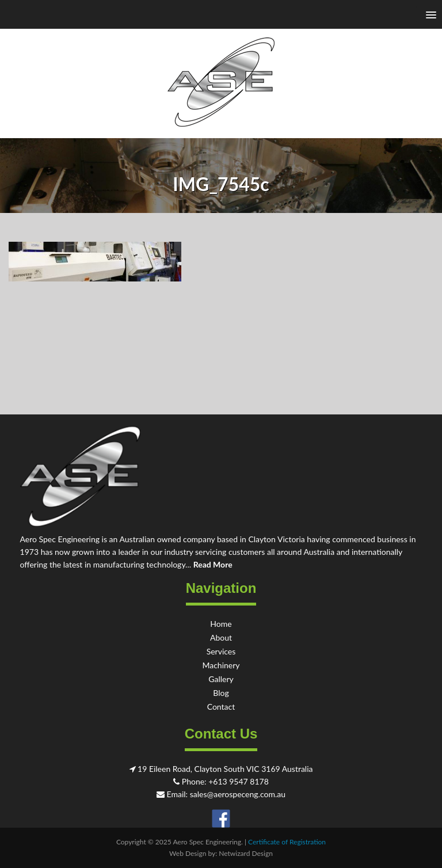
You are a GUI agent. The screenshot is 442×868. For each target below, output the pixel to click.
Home (221, 624)
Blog (221, 693)
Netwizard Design (246, 853)
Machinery (221, 665)
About (221, 637)
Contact (221, 707)
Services (221, 651)
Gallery (221, 679)
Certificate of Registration (287, 842)
